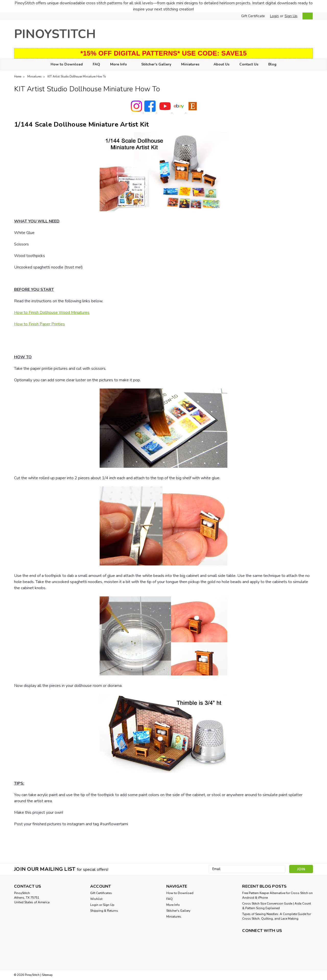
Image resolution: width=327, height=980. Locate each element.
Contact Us (249, 64)
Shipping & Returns (104, 911)
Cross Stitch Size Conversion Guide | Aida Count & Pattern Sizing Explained (277, 906)
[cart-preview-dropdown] (306, 16)
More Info (121, 65)
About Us (221, 64)
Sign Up (291, 16)
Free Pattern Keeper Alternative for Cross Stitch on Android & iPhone (277, 895)
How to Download (67, 64)
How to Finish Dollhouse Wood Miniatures (52, 313)
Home (18, 77)
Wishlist (96, 899)
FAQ (96, 64)
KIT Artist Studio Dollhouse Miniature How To (77, 77)
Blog (272, 64)
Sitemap (47, 975)
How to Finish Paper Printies (39, 324)
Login (274, 16)
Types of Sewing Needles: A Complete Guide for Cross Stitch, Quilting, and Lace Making (277, 916)
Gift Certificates (101, 893)
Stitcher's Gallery (156, 64)
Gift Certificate (253, 16)
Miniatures (192, 65)
